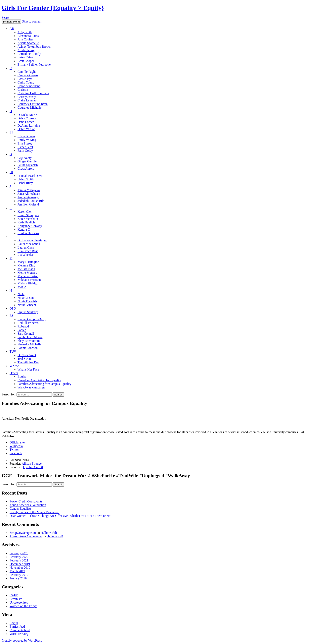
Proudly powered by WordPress (22, 641)
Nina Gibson (26, 298)
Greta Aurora (26, 169)
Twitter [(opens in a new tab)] (14, 450)
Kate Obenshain (28, 219)
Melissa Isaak (26, 269)
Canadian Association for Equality (39, 380)
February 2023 (19, 553)
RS (12, 316)
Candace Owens (28, 75)
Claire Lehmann (28, 100)
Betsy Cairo (25, 57)
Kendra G (24, 230)
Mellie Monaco (27, 273)
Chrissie (23, 90)
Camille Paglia (27, 72)
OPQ (13, 308)
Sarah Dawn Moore (30, 337)
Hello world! (49, 533)
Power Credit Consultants (26, 501)
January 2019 (18, 578)
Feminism (16, 599)
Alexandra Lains (28, 36)
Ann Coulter (25, 39)
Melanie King (26, 265)
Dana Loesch (26, 122)
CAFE (14, 595)
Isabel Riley (25, 183)
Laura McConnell (29, 244)
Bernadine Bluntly (29, 54)
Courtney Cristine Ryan (33, 104)
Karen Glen (25, 212)
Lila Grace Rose (28, 251)
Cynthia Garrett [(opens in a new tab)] (33, 467)
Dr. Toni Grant (27, 355)
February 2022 (19, 557)
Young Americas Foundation (28, 505)
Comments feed (20, 630)
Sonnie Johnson (28, 348)
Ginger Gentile (27, 161)
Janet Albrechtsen (29, 194)
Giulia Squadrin (28, 165)
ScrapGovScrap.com (23, 533)
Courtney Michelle (29, 108)
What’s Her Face (28, 369)
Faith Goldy (25, 151)
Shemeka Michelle (29, 344)
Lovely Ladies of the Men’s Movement (34, 512)
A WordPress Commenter (26, 536)
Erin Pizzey (25, 143)
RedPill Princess (28, 323)
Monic (22, 287)
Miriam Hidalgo (28, 283)
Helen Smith (25, 179)
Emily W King (27, 140)
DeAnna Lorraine (29, 125)
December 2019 (20, 564)
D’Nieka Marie (27, 115)
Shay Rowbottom (29, 341)
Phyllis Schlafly (28, 312)
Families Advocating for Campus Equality (44, 384)
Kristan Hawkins (28, 233)
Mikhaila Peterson (29, 280)
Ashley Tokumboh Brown (34, 47)
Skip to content (32, 21)
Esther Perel (25, 147)
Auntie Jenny (26, 50)
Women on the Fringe (23, 606)
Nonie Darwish (27, 301)
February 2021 (19, 560)
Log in (14, 623)
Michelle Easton (28, 276)
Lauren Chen (26, 247)
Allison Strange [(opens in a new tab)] (32, 464)
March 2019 (17, 571)
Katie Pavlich (26, 222)
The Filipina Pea (28, 362)
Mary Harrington (28, 262)
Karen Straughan (28, 215)
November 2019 (20, 568)
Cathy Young (26, 82)
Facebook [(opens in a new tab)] (16, 453)
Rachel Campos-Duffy (32, 319)
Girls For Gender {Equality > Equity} (53, 8)
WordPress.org (19, 634)
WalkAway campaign (31, 387)
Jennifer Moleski (28, 204)
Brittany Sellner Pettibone (34, 64)
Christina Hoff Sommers (33, 93)
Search (6, 18)
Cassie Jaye (25, 79)
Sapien (22, 330)
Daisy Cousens (27, 118)
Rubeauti (23, 326)
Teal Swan (24, 359)
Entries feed (17, 627)
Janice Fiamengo (28, 197)
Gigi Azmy (25, 158)
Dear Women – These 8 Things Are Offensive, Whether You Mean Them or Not (60, 516)
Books (22, 377)
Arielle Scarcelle (28, 43)
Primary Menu (11, 22)
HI (11, 172)
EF (11, 133)
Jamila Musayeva (29, 190)
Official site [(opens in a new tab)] (17, 442)
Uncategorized (19, 602)
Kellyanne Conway (30, 226)
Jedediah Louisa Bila (31, 201)
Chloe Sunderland (29, 86)
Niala (21, 294)
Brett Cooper (26, 61)
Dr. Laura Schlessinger (32, 240)
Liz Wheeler (25, 255)
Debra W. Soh (26, 129)
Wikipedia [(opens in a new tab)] (16, 446)
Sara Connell (26, 334)
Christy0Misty (27, 97)
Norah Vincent (27, 305)
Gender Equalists (21, 509)
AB (12, 29)
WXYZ (14, 366)
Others (14, 373)
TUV (13, 351)
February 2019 (19, 575)
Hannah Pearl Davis (30, 176)
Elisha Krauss (26, 136)
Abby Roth (25, 32)
